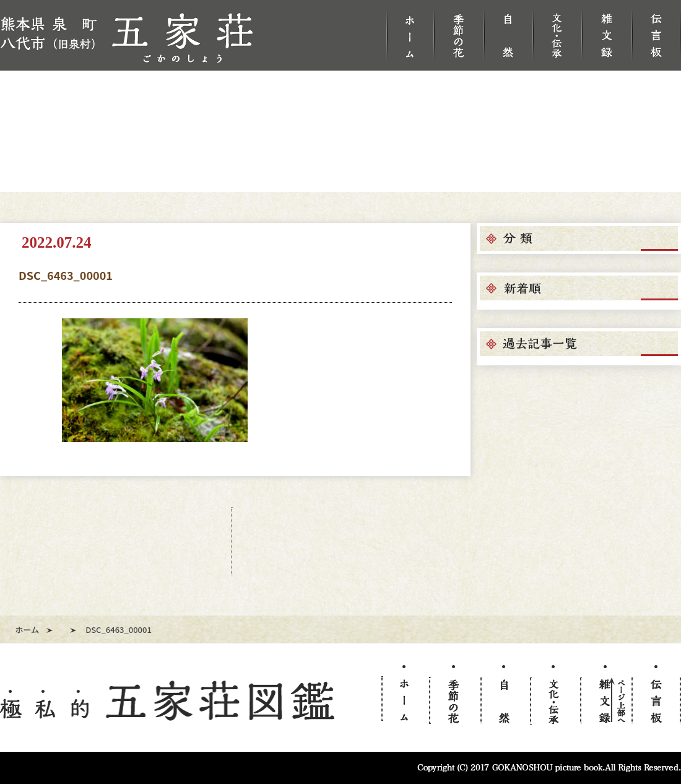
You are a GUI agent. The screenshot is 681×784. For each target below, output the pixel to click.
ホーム (28, 629)
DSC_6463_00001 (66, 275)
